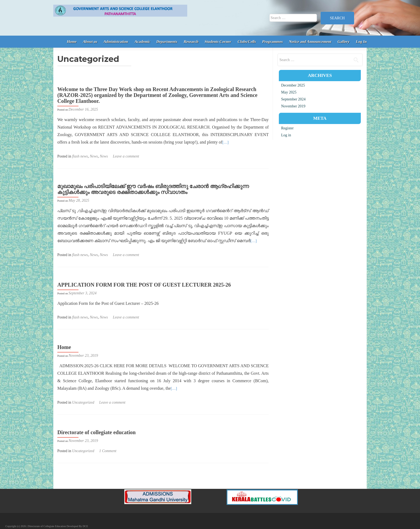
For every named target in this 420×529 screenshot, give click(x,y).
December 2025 (293, 85)
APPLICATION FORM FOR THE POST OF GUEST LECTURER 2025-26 (144, 285)
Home (72, 42)
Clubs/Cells (247, 42)
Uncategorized (83, 402)
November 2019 (293, 106)
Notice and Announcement (310, 42)
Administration (116, 42)
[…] (225, 142)
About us (90, 42)
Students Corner (218, 42)
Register (287, 128)
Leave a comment (126, 156)
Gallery (344, 42)
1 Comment (108, 451)
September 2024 (293, 99)
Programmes (272, 42)
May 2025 (289, 92)
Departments (167, 42)
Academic (142, 42)
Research (191, 42)
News (94, 156)
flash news (80, 156)
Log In (361, 42)
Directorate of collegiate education (96, 432)
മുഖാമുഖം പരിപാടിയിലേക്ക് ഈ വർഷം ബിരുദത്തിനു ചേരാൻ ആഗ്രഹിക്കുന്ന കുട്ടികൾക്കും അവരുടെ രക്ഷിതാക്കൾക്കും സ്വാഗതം (153, 189)
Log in (286, 135)
